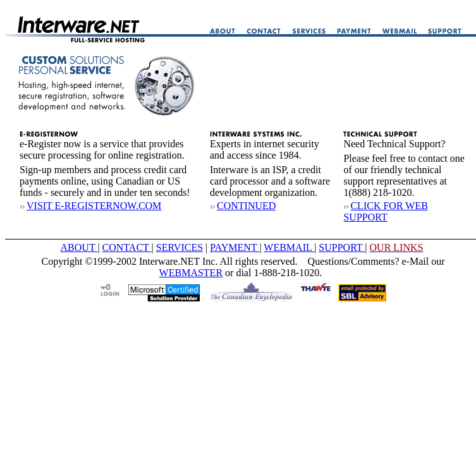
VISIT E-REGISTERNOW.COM (90, 206)
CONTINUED (243, 206)
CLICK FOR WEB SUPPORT (385, 211)
